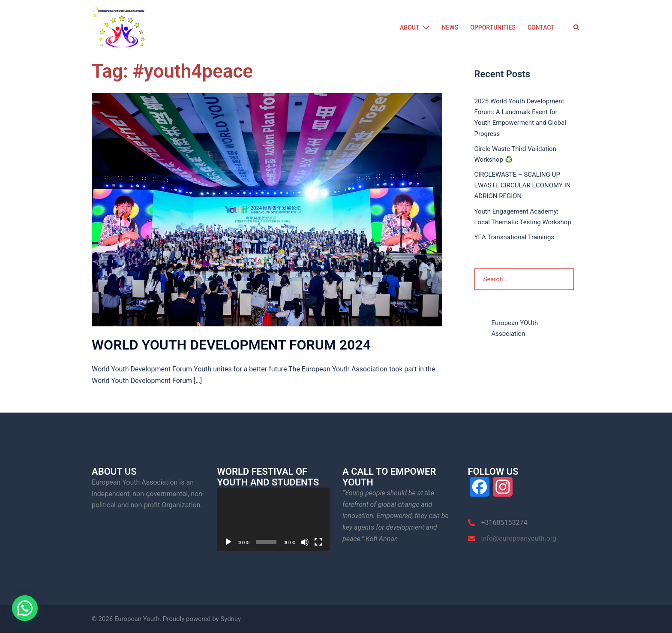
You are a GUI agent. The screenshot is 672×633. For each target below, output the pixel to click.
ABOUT (409, 27)
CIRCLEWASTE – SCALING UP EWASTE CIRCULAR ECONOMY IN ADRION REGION (523, 185)
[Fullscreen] (318, 542)
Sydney (231, 619)
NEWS (450, 27)
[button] (577, 28)
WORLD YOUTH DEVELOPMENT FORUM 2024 (231, 345)
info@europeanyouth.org (519, 538)
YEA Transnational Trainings (514, 237)
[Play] (228, 542)
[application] (274, 519)
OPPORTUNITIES (493, 27)
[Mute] (305, 542)
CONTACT (541, 27)
